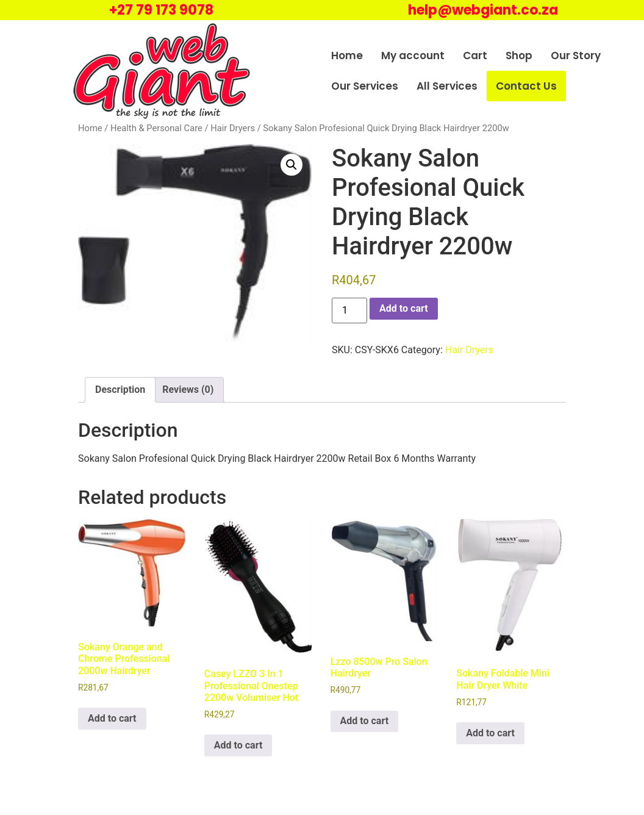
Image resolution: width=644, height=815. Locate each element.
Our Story (576, 56)
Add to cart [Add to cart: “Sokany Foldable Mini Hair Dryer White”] (490, 733)
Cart (475, 56)
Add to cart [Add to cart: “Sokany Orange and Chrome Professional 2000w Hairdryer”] (112, 718)
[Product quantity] (349, 311)
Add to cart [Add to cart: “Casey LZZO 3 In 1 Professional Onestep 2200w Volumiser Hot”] (238, 745)
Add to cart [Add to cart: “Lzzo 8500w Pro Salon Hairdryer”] (365, 721)
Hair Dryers (233, 128)
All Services (447, 86)
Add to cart (404, 308)
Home (347, 56)
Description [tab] (120, 390)
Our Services (365, 86)
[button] (292, 165)
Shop (519, 56)
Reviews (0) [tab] (188, 390)
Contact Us (526, 86)
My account (413, 56)
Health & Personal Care (156, 128)
